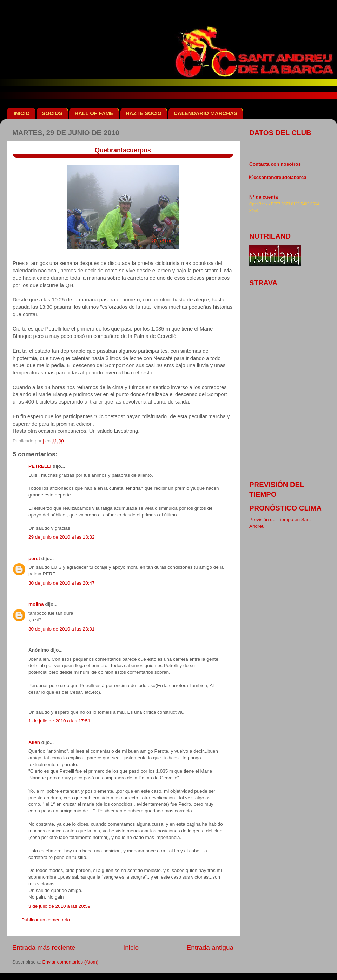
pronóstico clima (285, 508)
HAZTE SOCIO (144, 113)
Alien (34, 742)
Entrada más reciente (44, 948)
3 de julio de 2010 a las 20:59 (59, 906)
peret (34, 558)
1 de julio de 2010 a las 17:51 (59, 721)
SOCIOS (52, 113)
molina (36, 604)
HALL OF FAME (94, 113)
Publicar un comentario (46, 920)
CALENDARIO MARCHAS (206, 113)
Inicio (131, 948)
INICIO (22, 113)
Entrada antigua (210, 948)
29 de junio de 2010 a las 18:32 (61, 537)
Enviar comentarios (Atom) (71, 962)
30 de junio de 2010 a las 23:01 (61, 629)
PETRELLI (40, 466)
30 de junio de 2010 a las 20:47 (61, 583)
